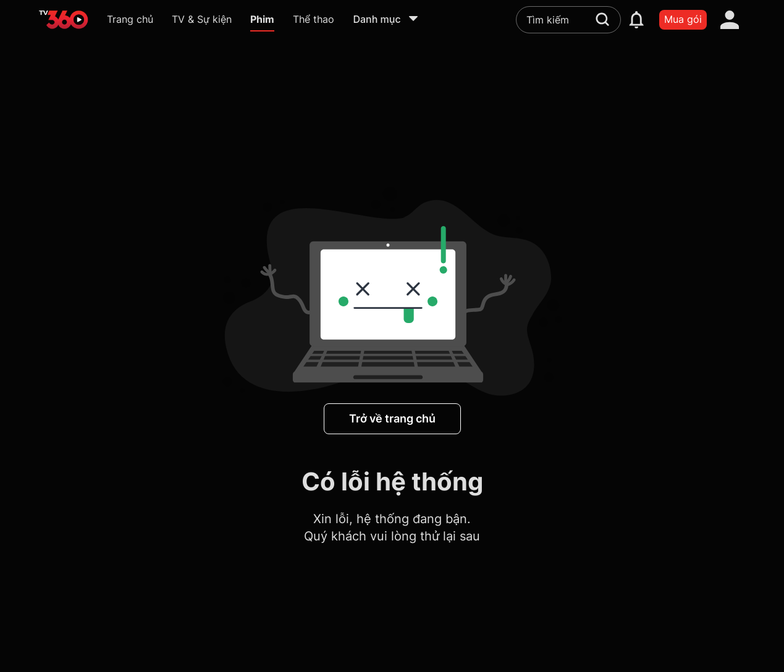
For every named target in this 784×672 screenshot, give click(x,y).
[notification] (636, 20)
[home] (64, 20)
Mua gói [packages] (683, 19)
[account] (730, 20)
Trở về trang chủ (392, 418)
